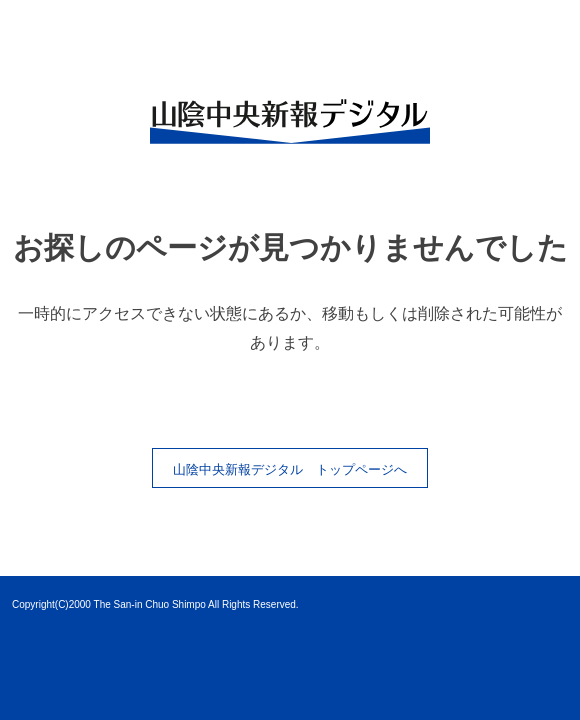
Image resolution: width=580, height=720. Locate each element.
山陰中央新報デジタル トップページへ (290, 469)
